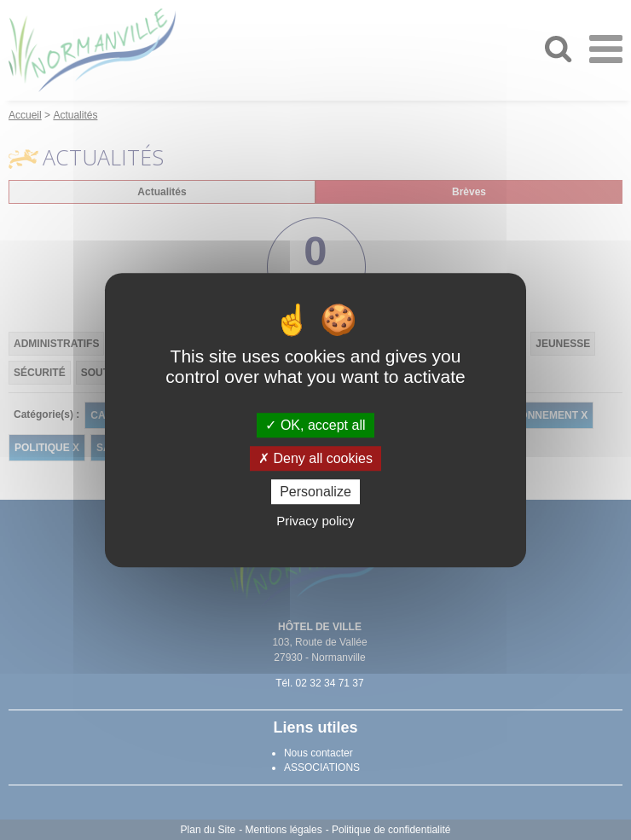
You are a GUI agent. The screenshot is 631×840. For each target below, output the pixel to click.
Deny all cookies (315, 458)
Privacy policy (315, 521)
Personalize (315, 492)
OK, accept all (315, 425)
